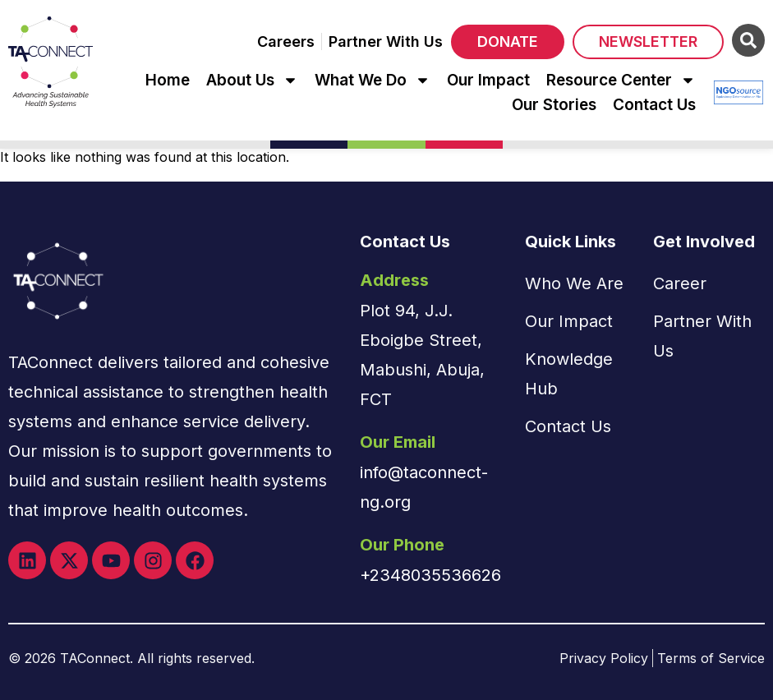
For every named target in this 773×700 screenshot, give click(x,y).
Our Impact (488, 80)
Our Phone (402, 545)
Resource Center (621, 81)
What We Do (373, 81)
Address (394, 280)
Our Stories (554, 105)
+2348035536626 (430, 575)
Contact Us (654, 105)
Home (168, 80)
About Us (252, 81)
